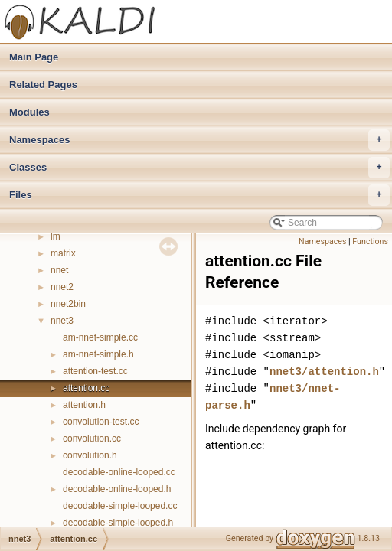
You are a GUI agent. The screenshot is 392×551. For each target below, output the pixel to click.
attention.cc (86, 388)
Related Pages (43, 85)
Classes (199, 168)
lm (56, 236)
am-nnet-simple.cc (100, 337)
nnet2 (62, 287)
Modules (29, 112)
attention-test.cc (95, 371)
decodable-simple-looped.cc (120, 506)
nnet (59, 270)
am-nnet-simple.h (98, 354)
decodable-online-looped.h (117, 489)
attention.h (84, 405)
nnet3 (62, 321)
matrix (63, 253)
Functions (370, 241)
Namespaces (199, 140)
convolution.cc (92, 439)
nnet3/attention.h (324, 372)
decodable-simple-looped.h (118, 523)
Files (199, 195)
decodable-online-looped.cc (119, 472)
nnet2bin (68, 304)
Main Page (34, 57)
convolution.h (90, 455)
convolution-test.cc (101, 422)
